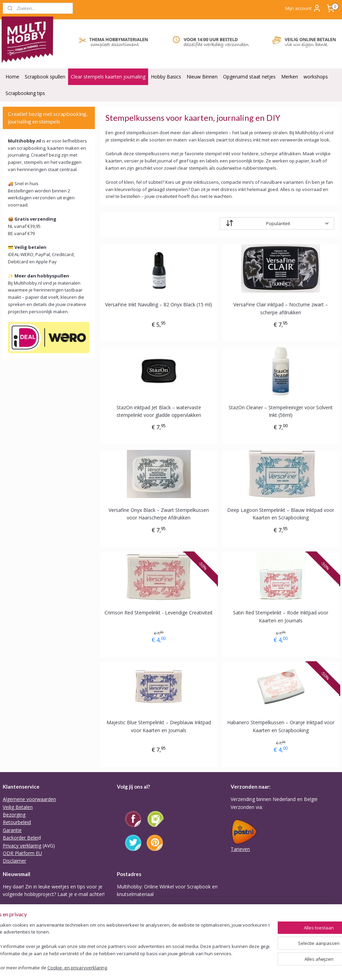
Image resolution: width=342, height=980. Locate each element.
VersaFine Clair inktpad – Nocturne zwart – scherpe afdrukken (281, 308)
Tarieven (240, 849)
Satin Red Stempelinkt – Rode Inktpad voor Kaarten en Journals (281, 616)
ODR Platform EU (22, 853)
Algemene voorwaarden (29, 799)
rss (191, 967)
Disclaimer (14, 861)
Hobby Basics (166, 77)
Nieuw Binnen (202, 77)
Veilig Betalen (18, 807)
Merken (290, 77)
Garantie (12, 830)
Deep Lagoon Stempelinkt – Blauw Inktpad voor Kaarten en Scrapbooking (281, 514)
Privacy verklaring (22, 846)
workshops (316, 77)
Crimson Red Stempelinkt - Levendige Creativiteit (159, 613)
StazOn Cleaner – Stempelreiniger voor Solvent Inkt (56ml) (281, 411)
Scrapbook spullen (45, 77)
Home (12, 77)
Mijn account (303, 8)
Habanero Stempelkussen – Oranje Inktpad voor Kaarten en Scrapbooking (281, 726)
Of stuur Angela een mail (144, 941)
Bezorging (14, 815)
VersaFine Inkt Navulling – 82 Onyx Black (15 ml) (159, 304)
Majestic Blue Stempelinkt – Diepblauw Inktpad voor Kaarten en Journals (159, 726)
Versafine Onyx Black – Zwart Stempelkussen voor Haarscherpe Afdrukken (159, 514)
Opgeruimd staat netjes (249, 77)
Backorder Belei (20, 838)
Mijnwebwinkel (277, 967)
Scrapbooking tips (25, 93)
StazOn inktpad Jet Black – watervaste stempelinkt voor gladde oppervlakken (159, 411)
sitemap (176, 967)
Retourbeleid (17, 822)
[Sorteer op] (277, 223)
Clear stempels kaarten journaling (108, 77)
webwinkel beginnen (217, 967)
